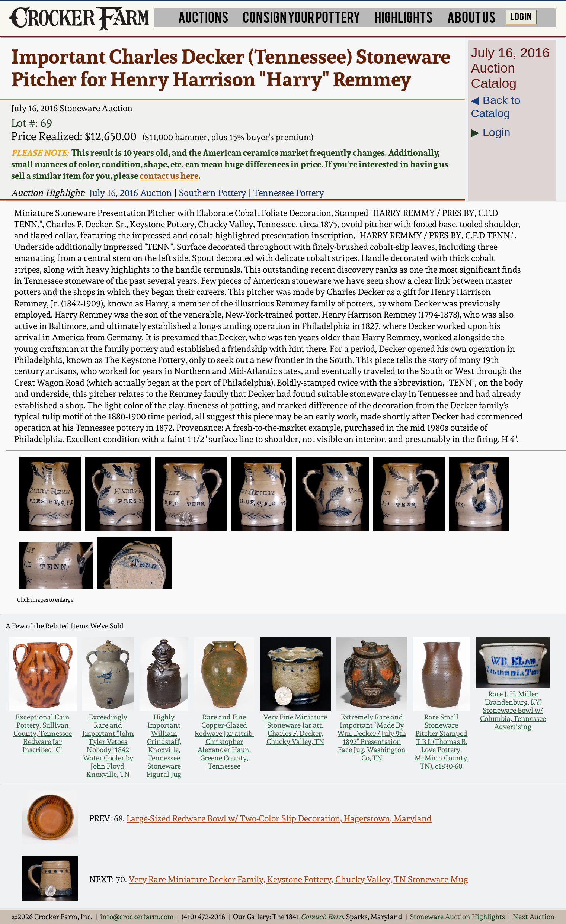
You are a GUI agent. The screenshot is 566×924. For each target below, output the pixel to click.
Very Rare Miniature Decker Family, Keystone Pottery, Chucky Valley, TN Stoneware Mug (298, 879)
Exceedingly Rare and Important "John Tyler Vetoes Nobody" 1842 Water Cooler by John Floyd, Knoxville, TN (108, 746)
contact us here (169, 176)
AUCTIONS (203, 16)
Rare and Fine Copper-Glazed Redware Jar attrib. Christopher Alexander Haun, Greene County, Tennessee (224, 741)
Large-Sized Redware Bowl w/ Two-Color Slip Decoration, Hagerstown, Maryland (279, 818)
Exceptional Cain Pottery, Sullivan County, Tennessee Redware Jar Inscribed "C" (43, 733)
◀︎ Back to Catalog (495, 107)
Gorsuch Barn (322, 917)
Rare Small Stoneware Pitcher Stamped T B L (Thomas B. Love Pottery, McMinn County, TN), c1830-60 (442, 741)
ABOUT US (471, 16)
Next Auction (534, 917)
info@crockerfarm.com (137, 917)
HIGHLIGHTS (404, 16)
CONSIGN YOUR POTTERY (301, 16)
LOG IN (521, 16)
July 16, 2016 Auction (131, 193)
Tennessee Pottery (289, 193)
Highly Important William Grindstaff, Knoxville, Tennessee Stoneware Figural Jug (164, 746)
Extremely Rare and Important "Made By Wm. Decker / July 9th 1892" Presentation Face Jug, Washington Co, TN (372, 737)
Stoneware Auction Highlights (458, 917)
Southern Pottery (213, 193)
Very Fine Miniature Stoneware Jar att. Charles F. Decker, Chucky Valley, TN (295, 729)
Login (496, 132)
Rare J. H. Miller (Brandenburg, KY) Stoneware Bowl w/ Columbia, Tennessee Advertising (513, 710)
